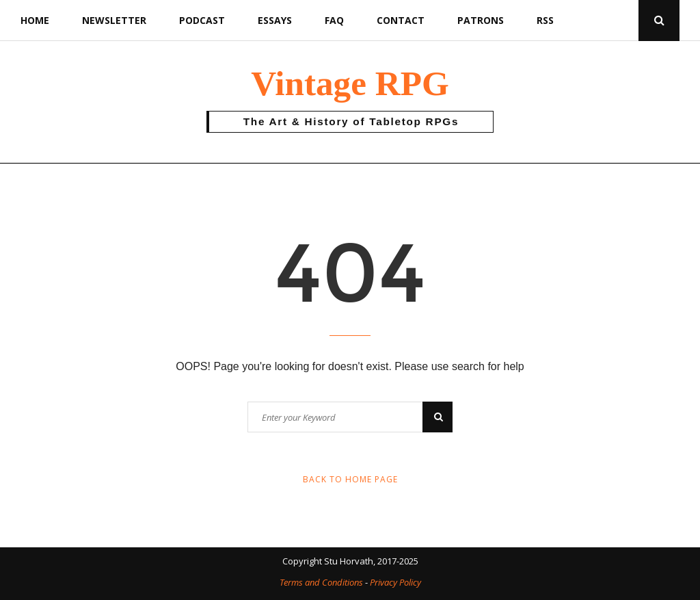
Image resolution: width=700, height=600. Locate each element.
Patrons (481, 20)
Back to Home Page (350, 479)
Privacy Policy (395, 582)
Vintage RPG (350, 83)
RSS (545, 20)
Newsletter (114, 20)
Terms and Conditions (321, 582)
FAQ (334, 20)
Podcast (202, 20)
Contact (401, 20)
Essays (275, 20)
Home (35, 20)
